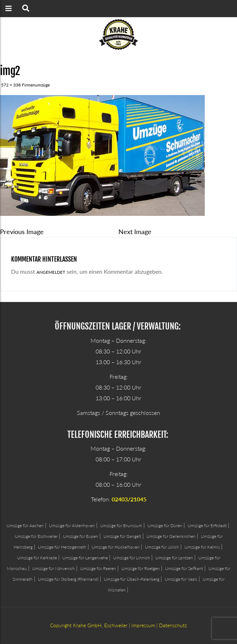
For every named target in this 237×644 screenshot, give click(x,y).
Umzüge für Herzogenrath (62, 547)
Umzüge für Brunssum (121, 526)
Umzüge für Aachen (25, 526)
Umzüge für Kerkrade (37, 558)
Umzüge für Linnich (132, 558)
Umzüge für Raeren (98, 568)
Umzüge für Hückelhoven (116, 547)
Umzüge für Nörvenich (54, 568)
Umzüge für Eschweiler (36, 536)
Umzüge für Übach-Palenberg (132, 579)
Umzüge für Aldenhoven (72, 526)
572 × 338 (11, 85)
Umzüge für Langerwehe (85, 558)
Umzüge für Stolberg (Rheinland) (68, 579)
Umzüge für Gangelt (122, 536)
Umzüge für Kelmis (202, 547)
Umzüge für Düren (165, 526)
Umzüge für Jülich (162, 547)
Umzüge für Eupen (81, 536)
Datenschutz (173, 625)
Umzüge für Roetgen (141, 568)
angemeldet (51, 272)
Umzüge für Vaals (181, 579)
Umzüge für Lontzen (174, 558)
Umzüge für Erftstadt (207, 526)
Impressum (143, 625)
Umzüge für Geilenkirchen (171, 536)
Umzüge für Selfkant (184, 568)
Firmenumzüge (36, 85)
